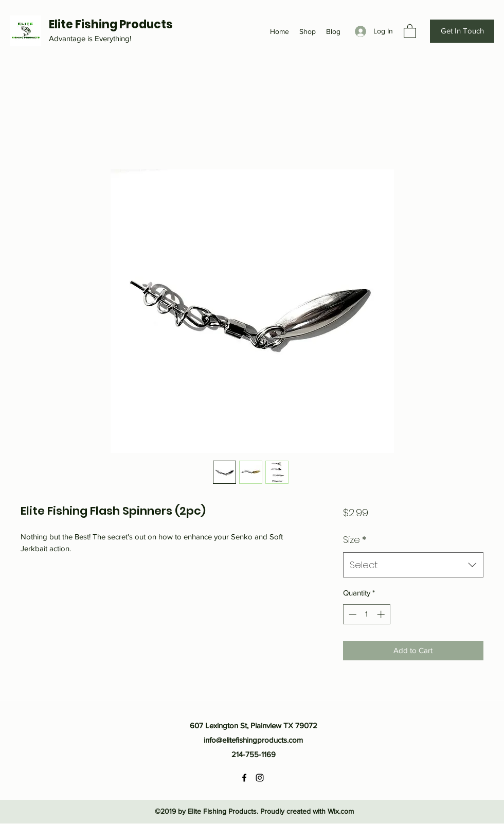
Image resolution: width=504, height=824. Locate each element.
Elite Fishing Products (111, 24)
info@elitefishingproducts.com (253, 740)
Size (355, 540)
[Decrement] (352, 614)
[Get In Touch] (462, 31)
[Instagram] (260, 778)
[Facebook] (244, 778)
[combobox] (413, 565)
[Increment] (382, 614)
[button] (410, 31)
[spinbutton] (366, 614)
